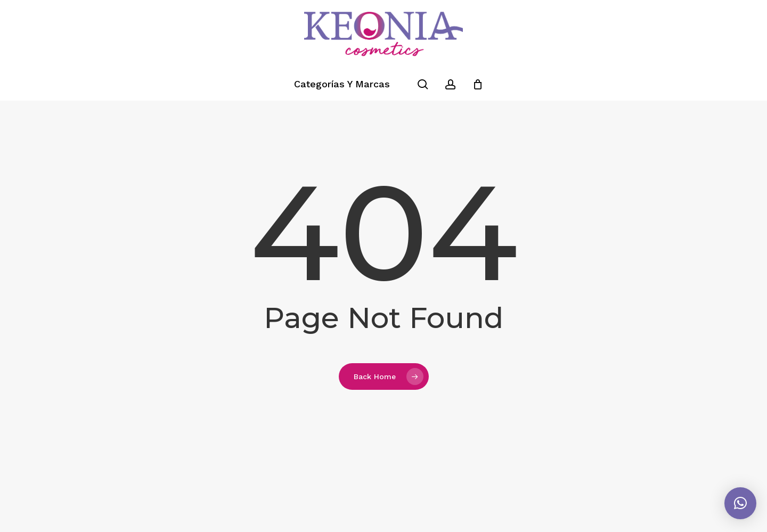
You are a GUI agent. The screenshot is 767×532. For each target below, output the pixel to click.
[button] (740, 503)
